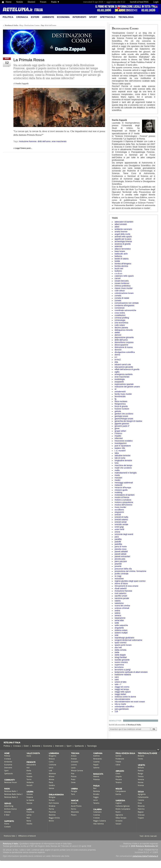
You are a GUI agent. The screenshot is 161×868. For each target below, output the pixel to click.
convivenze (120, 308)
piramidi (118, 564)
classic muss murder (124, 288)
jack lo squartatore (123, 446)
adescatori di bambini (124, 222)
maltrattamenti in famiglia (126, 473)
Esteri (35, 17)
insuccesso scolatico (124, 441)
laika (117, 453)
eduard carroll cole (123, 365)
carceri (118, 278)
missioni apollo (121, 490)
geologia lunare (121, 416)
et (116, 389)
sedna (117, 611)
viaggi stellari (120, 694)
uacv (117, 677)
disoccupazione (121, 345)
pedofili (118, 542)
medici (118, 480)
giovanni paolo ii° (122, 426)
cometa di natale (122, 298)
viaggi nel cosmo (122, 687)
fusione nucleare (122, 409)
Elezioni (31, 2)
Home (9, 2)
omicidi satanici (121, 520)
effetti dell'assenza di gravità (127, 369)
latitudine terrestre (123, 456)
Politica (8, 17)
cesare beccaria (122, 281)
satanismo (119, 603)
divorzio (118, 350)
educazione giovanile (124, 367)
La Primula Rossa (29, 60)
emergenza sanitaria (124, 374)
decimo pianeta (121, 328)
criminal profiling (122, 318)
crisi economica (121, 323)
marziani (118, 478)
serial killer (119, 620)
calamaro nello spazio (124, 276)
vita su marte (120, 704)
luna (117, 463)
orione (117, 532)
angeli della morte (122, 234)
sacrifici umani (121, 596)
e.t (116, 357)
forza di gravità (121, 406)
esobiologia (120, 379)
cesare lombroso (122, 283)
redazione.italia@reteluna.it (145, 856)
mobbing (118, 492)
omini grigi (119, 527)
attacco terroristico (123, 249)
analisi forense (121, 232)
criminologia (120, 320)
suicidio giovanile (122, 660)
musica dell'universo (124, 505)
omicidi (118, 515)
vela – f (118, 684)
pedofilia (118, 544)
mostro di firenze (122, 497)
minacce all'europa (123, 488)
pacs (117, 537)
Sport (93, 17)
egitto (117, 372)
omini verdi (119, 529)
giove (117, 429)
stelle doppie (120, 655)
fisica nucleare (121, 401)
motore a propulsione (124, 502)
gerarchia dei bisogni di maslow (128, 421)
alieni (117, 227)
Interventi (79, 17)
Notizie (20, 2)
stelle (117, 652)
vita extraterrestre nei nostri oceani (130, 702)
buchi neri (119, 269)
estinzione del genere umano (127, 387)
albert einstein (121, 224)
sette (117, 623)
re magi (118, 576)
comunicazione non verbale (127, 303)
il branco (118, 433)
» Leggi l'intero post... (23, 148)
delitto (117, 333)
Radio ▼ (55, 2)
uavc (117, 680)
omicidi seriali (121, 522)
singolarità (119, 628)
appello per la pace (123, 239)
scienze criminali (122, 608)
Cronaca (22, 17)
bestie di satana (122, 259)
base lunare (120, 251)
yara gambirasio (122, 709)
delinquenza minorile (124, 330)
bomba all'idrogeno (123, 264)
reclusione (119, 579)
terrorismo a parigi (123, 670)
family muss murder (123, 394)
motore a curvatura (123, 500)
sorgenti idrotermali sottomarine (128, 640)
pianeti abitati (121, 554)
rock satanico (121, 593)
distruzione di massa (124, 347)
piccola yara (120, 559)
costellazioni (120, 315)
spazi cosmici (121, 643)
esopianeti (119, 382)
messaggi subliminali (124, 483)
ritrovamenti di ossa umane (126, 586)
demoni (118, 335)
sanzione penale (122, 598)
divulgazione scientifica (125, 352)
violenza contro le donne (125, 697)
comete (118, 301)
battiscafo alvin (121, 254)
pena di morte (121, 547)
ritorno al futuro (121, 584)
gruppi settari (120, 431)
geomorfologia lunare (124, 419)
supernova (119, 665)
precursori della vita (123, 569)
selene (118, 613)
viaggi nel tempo (122, 689)
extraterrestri (120, 392)
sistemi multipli (121, 633)
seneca (118, 616)
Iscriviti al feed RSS (139, 2)
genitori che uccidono (124, 414)
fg (116, 399)
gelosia (118, 411)
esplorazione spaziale (124, 384)
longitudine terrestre (123, 460)
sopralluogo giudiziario (124, 638)
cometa (118, 296)
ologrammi (119, 512)
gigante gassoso (122, 424)
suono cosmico (121, 662)
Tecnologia (126, 17)
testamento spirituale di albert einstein (131, 672)
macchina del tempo (123, 465)
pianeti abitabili (121, 552)
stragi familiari (121, 657)
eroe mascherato (122, 377)
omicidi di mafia (121, 517)
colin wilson (120, 291)
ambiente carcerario (123, 229)
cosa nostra (120, 313)
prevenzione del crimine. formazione (130, 571)
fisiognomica (120, 404)
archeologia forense (123, 241)
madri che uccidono (123, 468)
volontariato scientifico (124, 707)
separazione (120, 618)
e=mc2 (118, 360)
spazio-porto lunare (123, 645)
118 (116, 711)
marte (117, 475)
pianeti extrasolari (122, 556)
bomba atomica (121, 266)
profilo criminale (122, 574)
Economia (63, 17)
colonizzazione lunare (124, 293)
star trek (118, 648)
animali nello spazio (123, 237)
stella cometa (121, 650)
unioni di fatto (121, 682)
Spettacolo (108, 17)
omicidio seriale (121, 524)
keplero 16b (120, 448)
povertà (118, 566)
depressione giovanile (124, 337)
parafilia (118, 539)
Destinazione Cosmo (125, 28)
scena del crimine (122, 606)
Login (156, 2)
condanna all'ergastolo (125, 305)
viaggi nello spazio (123, 692)
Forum (43, 2)
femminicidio (120, 397)
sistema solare (121, 630)
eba (116, 362)
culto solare (120, 325)
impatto (118, 436)
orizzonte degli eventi (124, 534)
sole (116, 635)
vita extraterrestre (122, 699)
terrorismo (119, 667)
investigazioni (121, 443)
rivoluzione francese (123, 591)
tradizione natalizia (123, 675)
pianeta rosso (121, 549)
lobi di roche (120, 458)
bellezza (118, 256)
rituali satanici (121, 588)
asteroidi (118, 246)
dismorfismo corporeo (124, 342)
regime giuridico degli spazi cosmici (130, 581)
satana (118, 601)
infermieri (119, 438)
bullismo (118, 271)
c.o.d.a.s (118, 273)
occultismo (119, 510)
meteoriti (118, 485)
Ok (154, 729)
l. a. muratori (120, 451)
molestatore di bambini (125, 495)
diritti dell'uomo (121, 340)
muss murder (120, 507)
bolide (117, 261)
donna (117, 355)
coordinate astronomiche (125, 310)
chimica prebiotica (123, 286)
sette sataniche (121, 625)
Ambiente (48, 17)
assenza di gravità (123, 244)
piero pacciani (121, 561)
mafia (117, 470)
